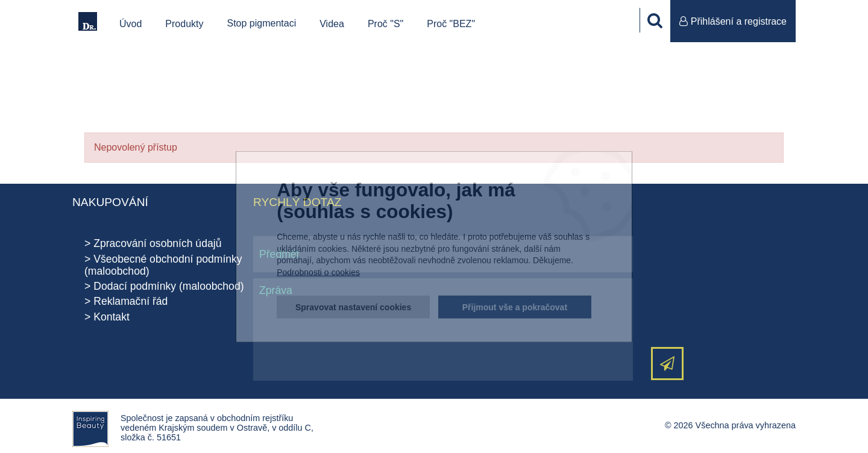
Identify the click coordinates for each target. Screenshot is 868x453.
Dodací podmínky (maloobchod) (168, 286)
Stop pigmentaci (262, 23)
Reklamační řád (131, 301)
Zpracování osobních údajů (157, 243)
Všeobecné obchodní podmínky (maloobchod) (163, 265)
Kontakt (112, 317)
